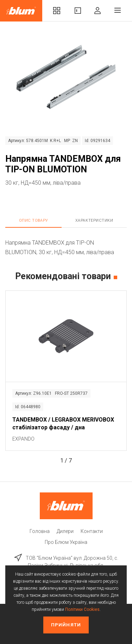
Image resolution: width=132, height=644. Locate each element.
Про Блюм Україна (66, 542)
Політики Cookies (82, 609)
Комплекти (57, 11)
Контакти (92, 531)
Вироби (78, 11)
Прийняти (66, 625)
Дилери (65, 531)
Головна (40, 531)
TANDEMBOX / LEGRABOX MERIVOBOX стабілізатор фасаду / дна (63, 424)
